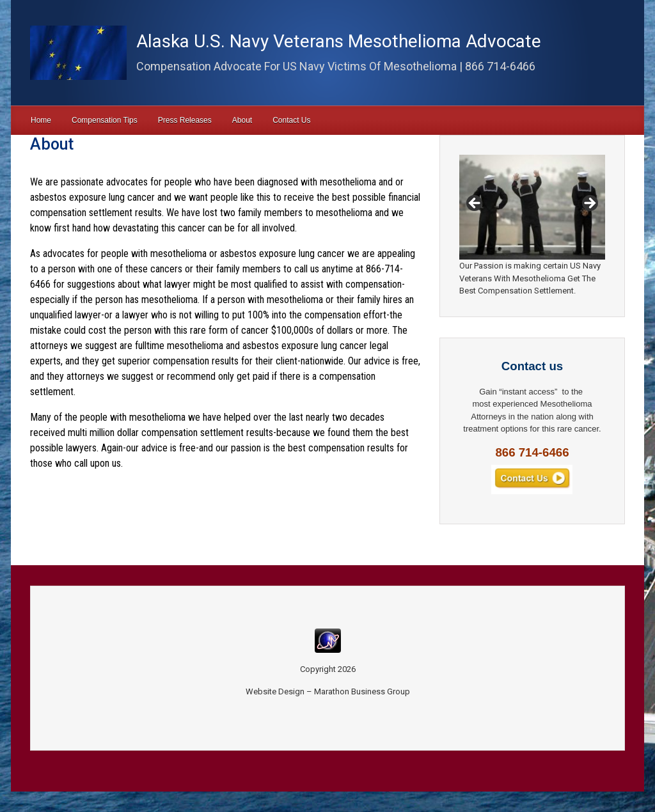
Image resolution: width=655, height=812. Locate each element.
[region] (532, 207)
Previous (475, 204)
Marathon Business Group (362, 691)
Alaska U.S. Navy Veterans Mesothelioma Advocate (339, 41)
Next (589, 204)
